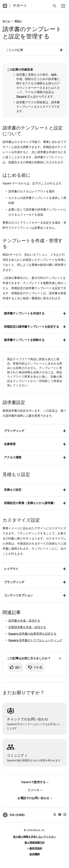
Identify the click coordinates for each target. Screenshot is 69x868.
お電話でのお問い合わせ (34, 798)
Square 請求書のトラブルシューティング (35, 640)
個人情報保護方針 (35, 843)
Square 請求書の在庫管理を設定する (32, 634)
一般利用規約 (35, 848)
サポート (20, 5)
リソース (34, 790)
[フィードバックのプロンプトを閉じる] (60, 658)
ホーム (6, 21)
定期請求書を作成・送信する (27, 627)
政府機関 (35, 854)
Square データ (26, 96)
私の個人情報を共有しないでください (35, 837)
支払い (18, 21)
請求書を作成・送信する (24, 621)
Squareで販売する (35, 782)
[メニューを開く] (63, 6)
